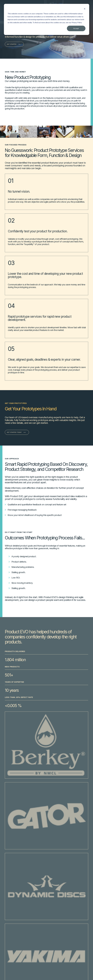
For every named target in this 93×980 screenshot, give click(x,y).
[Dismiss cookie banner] (85, 9)
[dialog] (46, 19)
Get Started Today (14, 432)
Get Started (12, 44)
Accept (76, 28)
